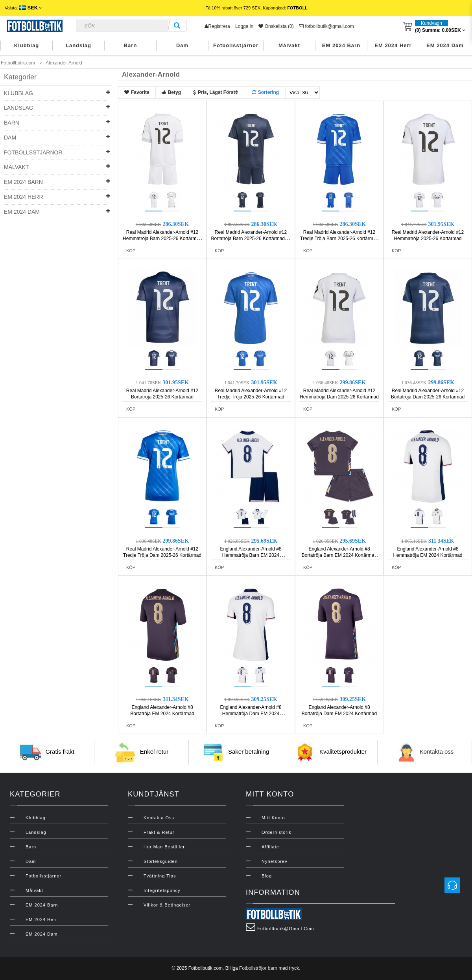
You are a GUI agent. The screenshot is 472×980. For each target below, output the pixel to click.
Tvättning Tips (160, 876)
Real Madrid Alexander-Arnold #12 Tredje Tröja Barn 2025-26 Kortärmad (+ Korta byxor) (339, 239)
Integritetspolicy (162, 890)
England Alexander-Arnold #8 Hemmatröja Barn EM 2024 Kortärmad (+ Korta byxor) (251, 555)
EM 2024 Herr (393, 45)
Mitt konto (273, 818)
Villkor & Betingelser (167, 905)
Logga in (244, 26)
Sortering (265, 92)
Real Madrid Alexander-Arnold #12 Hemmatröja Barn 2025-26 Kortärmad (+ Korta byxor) (162, 239)
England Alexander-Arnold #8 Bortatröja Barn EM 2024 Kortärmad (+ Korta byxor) (339, 555)
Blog (267, 876)
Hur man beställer (164, 847)
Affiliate (270, 847)
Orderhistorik (277, 832)
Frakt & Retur (159, 832)
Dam (182, 45)
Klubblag (27, 45)
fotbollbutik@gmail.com (326, 26)
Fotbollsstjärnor (236, 45)
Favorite (137, 92)
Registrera (217, 26)
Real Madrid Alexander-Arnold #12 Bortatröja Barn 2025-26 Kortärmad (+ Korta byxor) (251, 239)
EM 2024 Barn (341, 45)
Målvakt (289, 45)
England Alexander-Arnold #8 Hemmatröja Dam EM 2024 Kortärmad (251, 714)
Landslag (78, 45)
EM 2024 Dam (445, 45)
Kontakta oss (437, 752)
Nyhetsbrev (275, 861)
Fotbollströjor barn (258, 968)
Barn (131, 45)
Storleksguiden (161, 861)
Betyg (171, 92)
